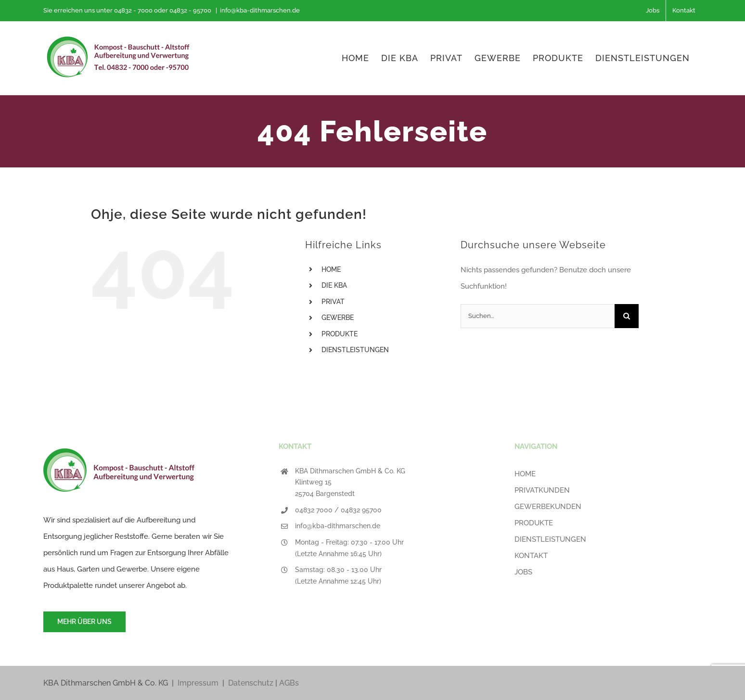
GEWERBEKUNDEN (548, 507)
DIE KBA (334, 285)
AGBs (289, 683)
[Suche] (627, 316)
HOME (331, 269)
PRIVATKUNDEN (542, 490)
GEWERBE (338, 318)
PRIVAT (333, 302)
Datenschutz (251, 683)
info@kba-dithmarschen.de (260, 10)
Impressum (198, 683)
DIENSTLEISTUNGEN (355, 350)
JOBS (523, 572)
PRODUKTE (340, 334)
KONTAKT (531, 556)
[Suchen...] (538, 316)
